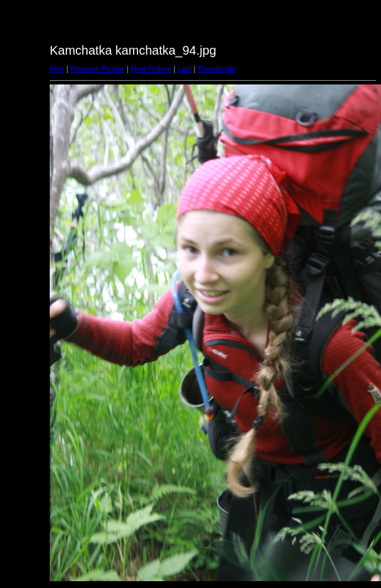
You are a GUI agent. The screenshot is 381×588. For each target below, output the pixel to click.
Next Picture (151, 69)
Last (184, 69)
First (57, 69)
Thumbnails (217, 69)
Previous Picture (97, 69)
